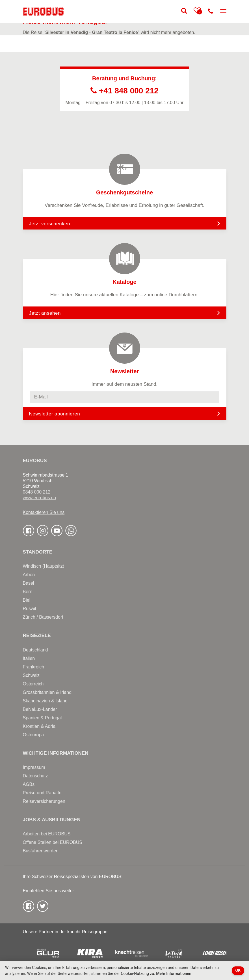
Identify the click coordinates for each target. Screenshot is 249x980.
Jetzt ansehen (125, 313)
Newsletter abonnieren (55, 414)
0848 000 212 (37, 492)
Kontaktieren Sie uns (44, 512)
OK (238, 970)
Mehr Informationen (174, 973)
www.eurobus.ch (39, 498)
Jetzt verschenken (125, 223)
